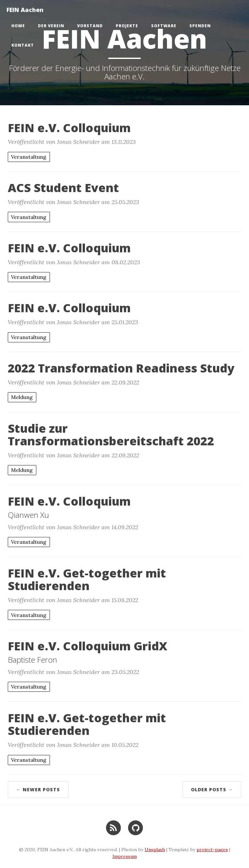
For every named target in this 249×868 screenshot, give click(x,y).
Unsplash (155, 850)
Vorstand (90, 26)
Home (18, 26)
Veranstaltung (29, 157)
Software (164, 26)
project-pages (212, 850)
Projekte (127, 26)
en (65, 45)
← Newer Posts (38, 789)
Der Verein (51, 26)
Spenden (200, 26)
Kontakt (23, 45)
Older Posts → (212, 789)
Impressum (125, 856)
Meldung (22, 397)
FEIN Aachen (25, 10)
